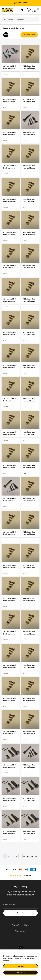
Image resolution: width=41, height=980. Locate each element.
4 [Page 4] (17, 856)
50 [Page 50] (32, 856)
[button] (29, 35)
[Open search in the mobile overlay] (20, 19)
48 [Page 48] (24, 856)
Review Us (27, 876)
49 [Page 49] (28, 856)
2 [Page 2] (9, 856)
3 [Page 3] (13, 856)
